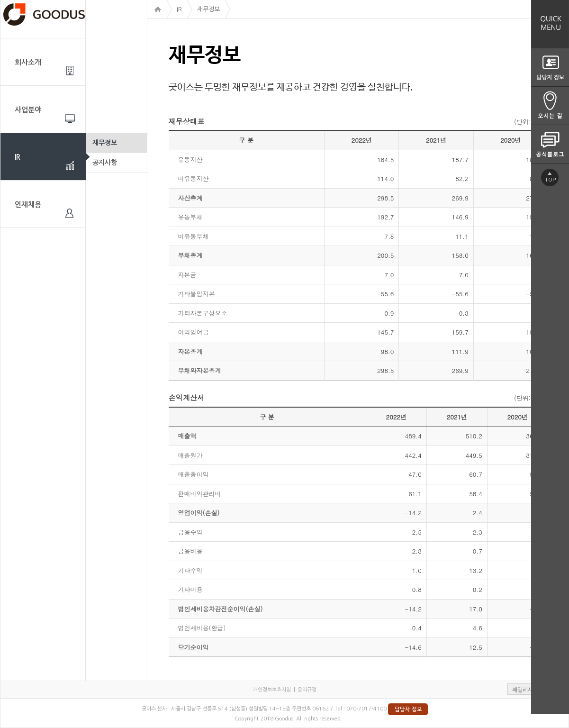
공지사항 (105, 163)
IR (18, 157)
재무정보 (105, 143)
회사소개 (28, 62)
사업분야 (28, 110)
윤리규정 (307, 690)
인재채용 (28, 205)
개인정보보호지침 (272, 690)
